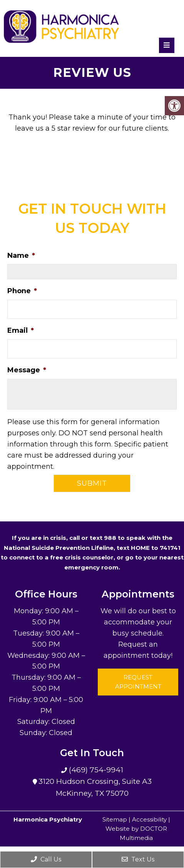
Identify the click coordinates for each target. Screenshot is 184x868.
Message (27, 370)
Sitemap (115, 819)
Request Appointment (138, 682)
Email (21, 330)
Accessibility (149, 819)
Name (21, 256)
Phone (22, 291)
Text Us (138, 859)
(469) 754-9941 (95, 770)
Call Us (46, 859)
